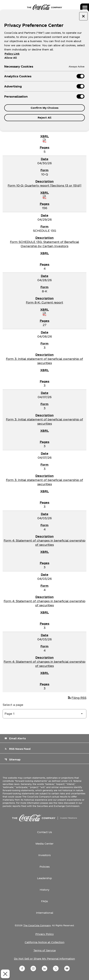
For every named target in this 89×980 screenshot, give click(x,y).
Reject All (44, 118)
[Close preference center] (83, 16)
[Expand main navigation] (85, 8)
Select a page (13, 705)
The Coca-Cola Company (37, 925)
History (45, 890)
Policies (45, 867)
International (45, 913)
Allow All (11, 58)
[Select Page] (44, 714)
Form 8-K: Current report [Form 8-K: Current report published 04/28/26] (44, 302)
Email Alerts (15, 738)
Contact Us (44, 832)
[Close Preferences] (5, 974)
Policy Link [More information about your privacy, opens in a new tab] (12, 54)
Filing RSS (77, 698)
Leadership (44, 878)
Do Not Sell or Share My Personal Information (44, 959)
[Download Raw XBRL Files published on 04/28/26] (44, 314)
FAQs (44, 901)
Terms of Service (45, 950)
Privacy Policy (45, 934)
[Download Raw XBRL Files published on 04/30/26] (44, 197)
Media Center (44, 844)
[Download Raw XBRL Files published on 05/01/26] (44, 140)
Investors (44, 855)
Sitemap (13, 759)
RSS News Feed (18, 749)
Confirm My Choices (45, 108)
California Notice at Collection (45, 942)
